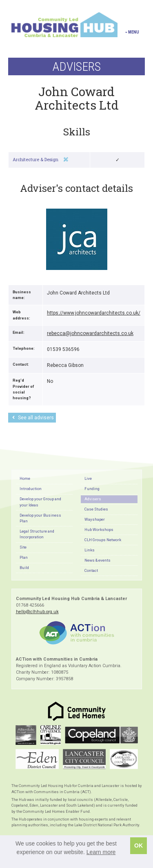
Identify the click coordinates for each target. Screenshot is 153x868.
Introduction (31, 489)
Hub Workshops (99, 530)
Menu (132, 32)
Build (24, 568)
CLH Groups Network (103, 540)
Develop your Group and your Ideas (40, 502)
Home (25, 478)
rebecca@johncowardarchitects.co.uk (90, 333)
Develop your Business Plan (40, 518)
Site (23, 547)
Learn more (101, 852)
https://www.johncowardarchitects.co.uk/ (94, 313)
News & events (98, 560)
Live (88, 478)
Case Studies (96, 509)
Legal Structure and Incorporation (37, 534)
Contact (91, 570)
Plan (24, 557)
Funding (92, 489)
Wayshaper (95, 519)
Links (90, 550)
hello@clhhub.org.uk (37, 612)
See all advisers (33, 418)
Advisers (93, 499)
